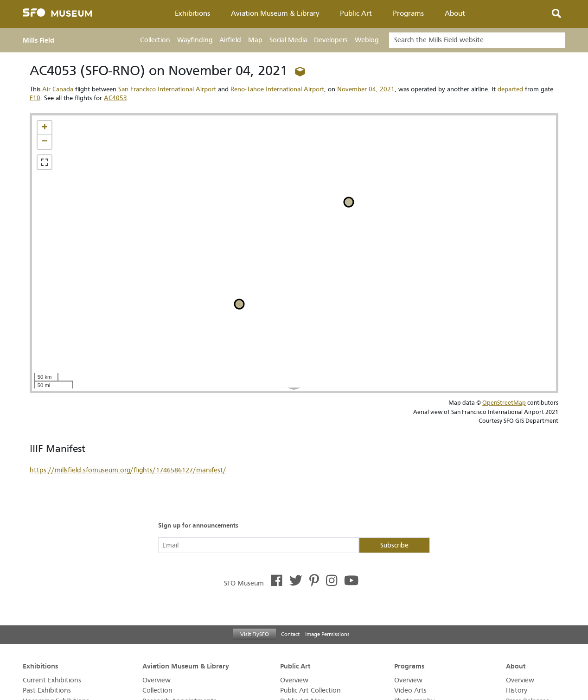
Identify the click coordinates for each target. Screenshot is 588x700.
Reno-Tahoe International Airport (277, 89)
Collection (155, 40)
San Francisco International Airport (167, 89)
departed (510, 89)
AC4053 (115, 98)
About (455, 13)
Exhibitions (192, 13)
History (517, 690)
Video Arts (410, 690)
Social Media (288, 40)
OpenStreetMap (504, 403)
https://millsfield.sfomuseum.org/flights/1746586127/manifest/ (128, 470)
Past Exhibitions (47, 690)
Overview (157, 680)
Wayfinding (195, 40)
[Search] (477, 40)
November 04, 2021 (366, 89)
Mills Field (38, 40)
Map (255, 40)
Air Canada (58, 89)
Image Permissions (327, 634)
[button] (45, 128)
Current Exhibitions (52, 680)
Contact (290, 634)
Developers (331, 40)
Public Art (356, 13)
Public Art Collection (310, 690)
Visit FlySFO (255, 634)
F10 (35, 98)
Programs (408, 13)
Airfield (230, 40)
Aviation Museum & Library (275, 13)
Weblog (367, 40)
